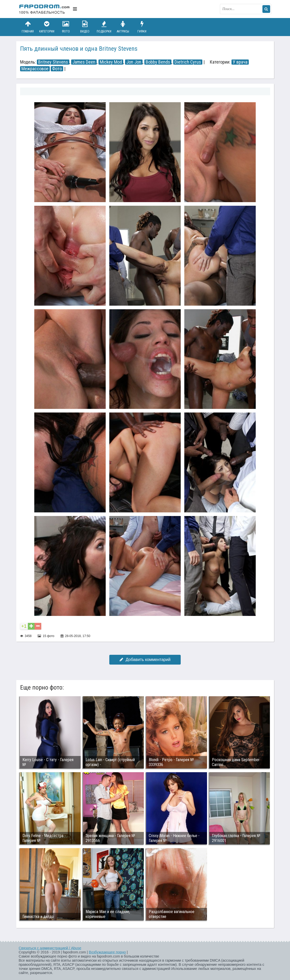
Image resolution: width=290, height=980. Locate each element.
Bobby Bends (158, 62)
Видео (85, 27)
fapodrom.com (45, 9)
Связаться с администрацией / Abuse (50, 948)
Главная (28, 27)
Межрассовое (35, 69)
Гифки (142, 27)
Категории (47, 27)
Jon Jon (134, 62)
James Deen (84, 62)
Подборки (104, 27)
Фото (66, 27)
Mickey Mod (111, 62)
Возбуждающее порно (107, 952)
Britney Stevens (53, 62)
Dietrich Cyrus (188, 62)
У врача (240, 62)
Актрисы (123, 27)
